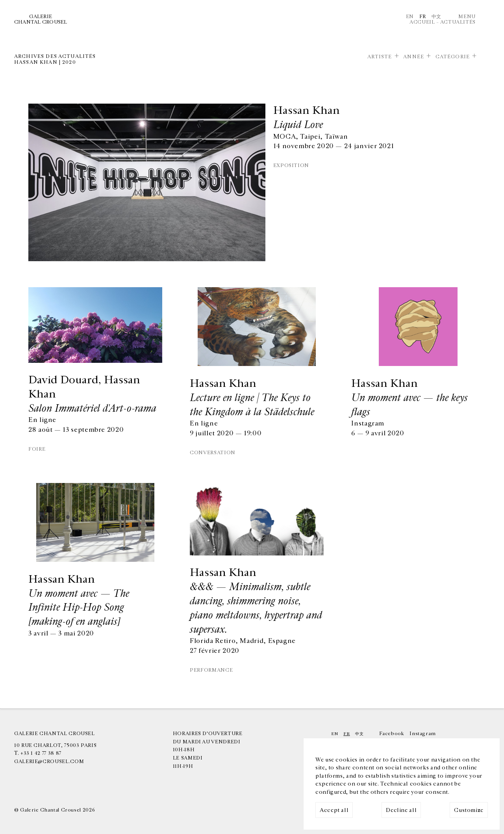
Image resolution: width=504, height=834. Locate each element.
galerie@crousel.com (49, 762)
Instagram (423, 734)
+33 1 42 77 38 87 (41, 753)
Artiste (380, 57)
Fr (423, 17)
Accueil (422, 22)
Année (414, 57)
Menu (467, 17)
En (410, 17)
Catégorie (453, 57)
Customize (469, 810)
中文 (436, 17)
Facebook (392, 734)
